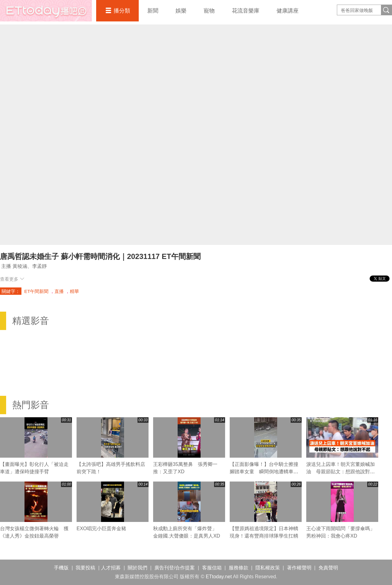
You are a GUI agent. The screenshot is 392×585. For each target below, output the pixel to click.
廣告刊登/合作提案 (175, 568)
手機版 (61, 568)
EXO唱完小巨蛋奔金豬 (101, 529)
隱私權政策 (268, 568)
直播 (59, 291)
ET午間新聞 (36, 291)
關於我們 (138, 568)
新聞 (153, 11)
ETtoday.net (219, 577)
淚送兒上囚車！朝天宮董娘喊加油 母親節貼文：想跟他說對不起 (341, 472)
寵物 (209, 11)
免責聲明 (328, 568)
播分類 (122, 11)
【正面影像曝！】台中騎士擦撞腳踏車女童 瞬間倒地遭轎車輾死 (264, 472)
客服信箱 (212, 568)
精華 (74, 291)
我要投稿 (85, 568)
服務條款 (239, 568)
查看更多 (12, 279)
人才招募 (111, 568)
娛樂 (181, 11)
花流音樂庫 (246, 11)
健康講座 (288, 11)
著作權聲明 (299, 568)
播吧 (46, 11)
